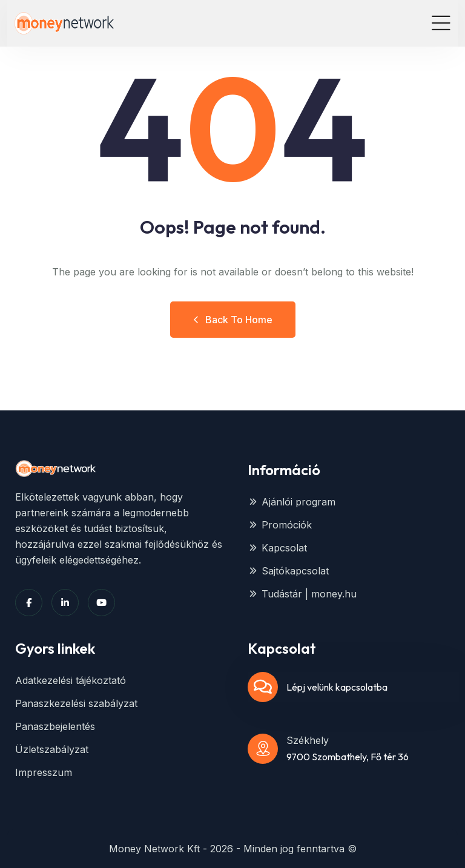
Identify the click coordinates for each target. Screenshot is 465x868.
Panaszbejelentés (55, 726)
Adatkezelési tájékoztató (71, 680)
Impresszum (44, 772)
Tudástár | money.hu (302, 594)
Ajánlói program (292, 502)
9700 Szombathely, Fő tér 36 (348, 757)
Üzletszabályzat (52, 749)
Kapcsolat (277, 548)
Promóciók (280, 525)
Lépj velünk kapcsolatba (337, 687)
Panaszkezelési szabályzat (76, 703)
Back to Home (233, 320)
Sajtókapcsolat (288, 571)
